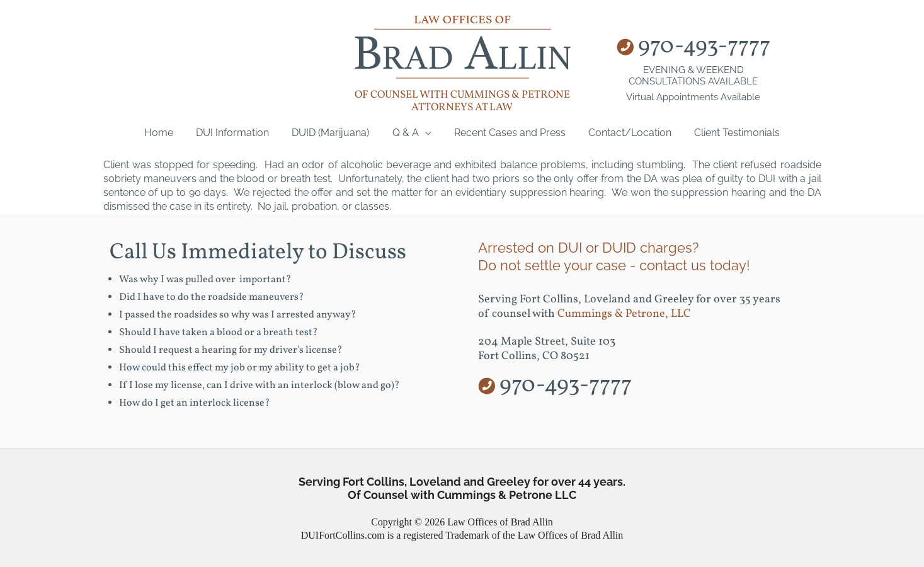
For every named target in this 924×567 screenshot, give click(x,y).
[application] (425, 133)
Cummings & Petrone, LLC (624, 314)
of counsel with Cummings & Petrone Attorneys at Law (462, 101)
